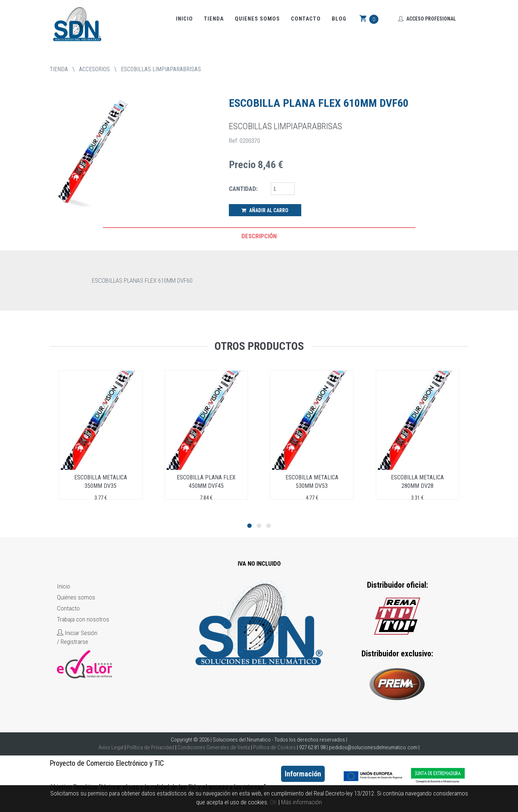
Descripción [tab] (259, 236)
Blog (339, 19)
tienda (59, 69)
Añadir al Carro (265, 210)
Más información (301, 802)
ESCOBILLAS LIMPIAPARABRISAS (161, 69)
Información (303, 774)
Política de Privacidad (150, 747)
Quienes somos (257, 19)
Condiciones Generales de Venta (214, 747)
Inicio (184, 19)
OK (274, 802)
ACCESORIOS (94, 69)
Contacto (306, 19)
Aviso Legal (111, 747)
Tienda (214, 19)
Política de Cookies (274, 747)
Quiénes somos (76, 597)
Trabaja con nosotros (83, 619)
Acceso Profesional (427, 19)
